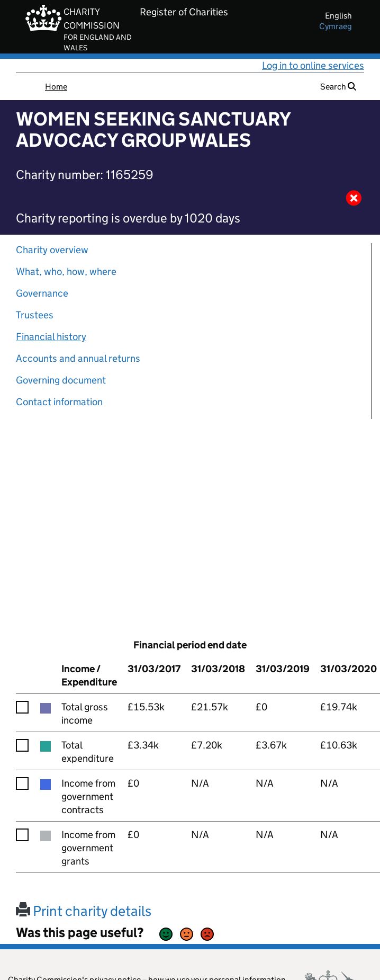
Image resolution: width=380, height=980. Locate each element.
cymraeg (336, 26)
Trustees (35, 315)
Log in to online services (313, 65)
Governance (42, 293)
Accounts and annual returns (78, 358)
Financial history (51, 337)
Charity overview (52, 250)
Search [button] (338, 87)
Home (56, 87)
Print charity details (84, 911)
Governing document (61, 380)
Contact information (59, 402)
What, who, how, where (66, 271)
